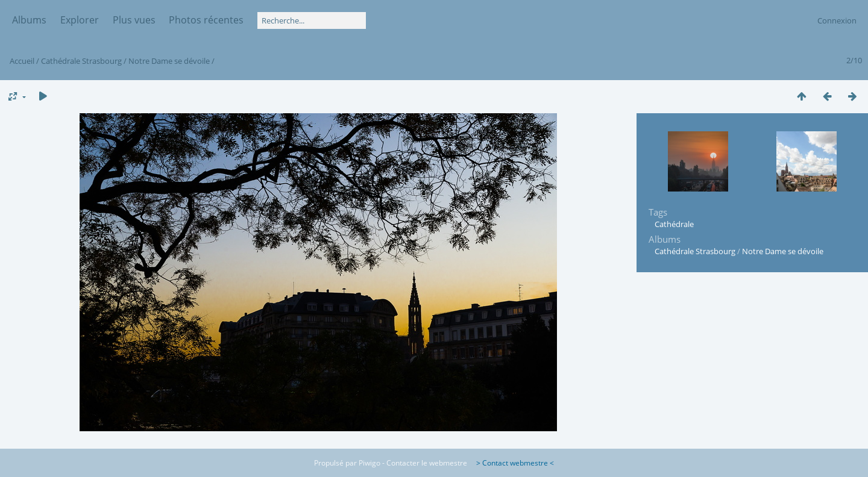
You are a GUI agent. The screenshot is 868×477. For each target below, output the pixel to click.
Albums (29, 20)
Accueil (22, 61)
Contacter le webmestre (427, 463)
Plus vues (134, 20)
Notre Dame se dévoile (169, 61)
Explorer (80, 20)
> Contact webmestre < (511, 463)
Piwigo (370, 463)
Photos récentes (206, 20)
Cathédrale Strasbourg (81, 61)
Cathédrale (674, 224)
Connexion (837, 20)
